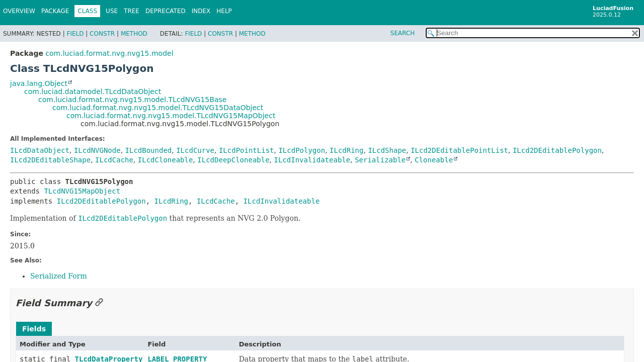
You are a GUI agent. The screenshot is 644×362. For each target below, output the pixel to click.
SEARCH (403, 33)
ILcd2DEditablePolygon (557, 150)
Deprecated (166, 11)
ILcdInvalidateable (312, 160)
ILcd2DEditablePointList (459, 150)
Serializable (380, 160)
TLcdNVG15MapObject (82, 191)
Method (134, 34)
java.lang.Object (39, 83)
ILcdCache (114, 160)
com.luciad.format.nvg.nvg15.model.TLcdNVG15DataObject (158, 108)
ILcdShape (387, 150)
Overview (19, 11)
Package (55, 11)
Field (75, 34)
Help (224, 11)
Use (112, 11)
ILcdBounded (149, 150)
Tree (132, 11)
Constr (102, 34)
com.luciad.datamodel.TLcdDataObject (93, 92)
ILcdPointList (247, 150)
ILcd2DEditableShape (50, 160)
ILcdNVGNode (97, 150)
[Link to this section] (99, 303)
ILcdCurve (195, 150)
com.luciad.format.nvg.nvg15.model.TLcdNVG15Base (132, 100)
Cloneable (434, 160)
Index (201, 11)
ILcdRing (346, 150)
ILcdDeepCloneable (233, 160)
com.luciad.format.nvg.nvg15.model (109, 53)
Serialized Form (59, 276)
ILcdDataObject (40, 150)
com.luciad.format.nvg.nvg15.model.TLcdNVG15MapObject (171, 116)
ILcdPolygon (302, 150)
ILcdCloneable (166, 160)
